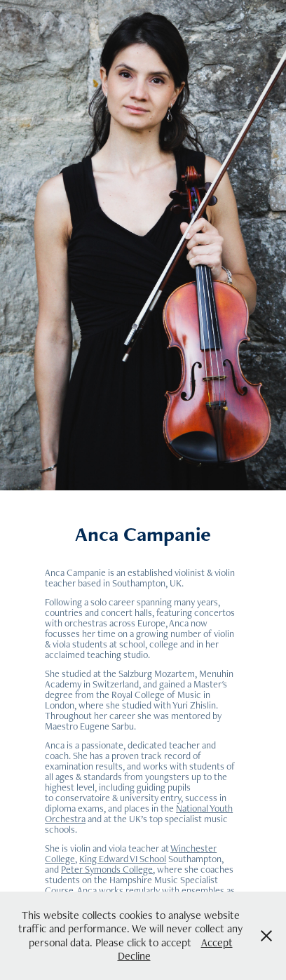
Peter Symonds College (107, 869)
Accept (217, 942)
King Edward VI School (123, 859)
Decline (134, 956)
